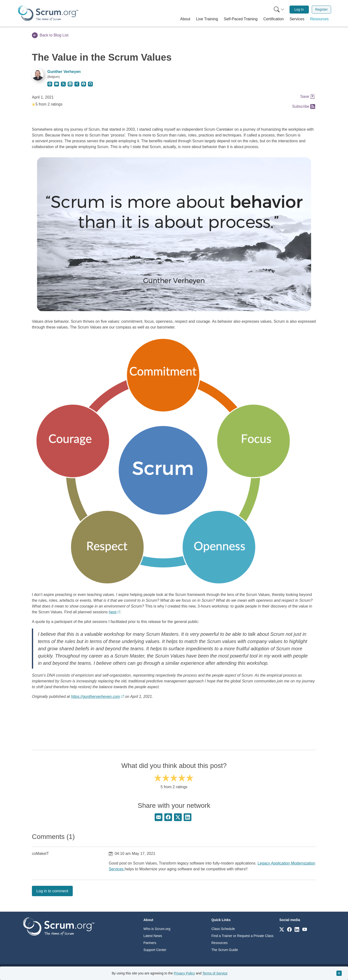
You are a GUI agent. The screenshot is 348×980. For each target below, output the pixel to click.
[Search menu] (279, 10)
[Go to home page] (59, 926)
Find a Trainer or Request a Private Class (243, 936)
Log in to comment (52, 891)
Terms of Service (215, 973)
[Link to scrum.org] (282, 929)
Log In (299, 9)
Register (321, 9)
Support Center (155, 950)
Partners (150, 943)
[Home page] (48, 13)
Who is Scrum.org (157, 929)
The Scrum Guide (225, 950)
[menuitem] (279, 10)
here (113, 612)
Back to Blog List (50, 35)
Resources (220, 943)
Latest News (153, 936)
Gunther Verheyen (64, 72)
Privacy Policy (184, 973)
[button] (185, 19)
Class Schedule (223, 929)
